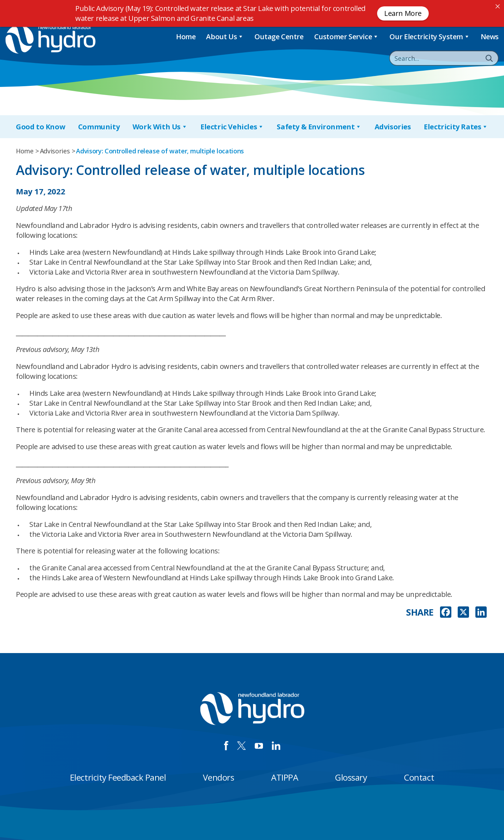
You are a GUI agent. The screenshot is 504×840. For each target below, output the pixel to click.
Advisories (393, 127)
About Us (225, 37)
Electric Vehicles (232, 127)
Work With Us (160, 127)
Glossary (351, 777)
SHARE (420, 612)
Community (99, 127)
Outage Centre (279, 37)
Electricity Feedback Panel (118, 777)
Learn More (403, 13)
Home (186, 37)
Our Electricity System (430, 37)
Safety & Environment (319, 127)
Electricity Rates (456, 127)
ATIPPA (285, 777)
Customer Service (347, 37)
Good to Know (40, 127)
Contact (419, 777)
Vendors (218, 777)
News (490, 37)
